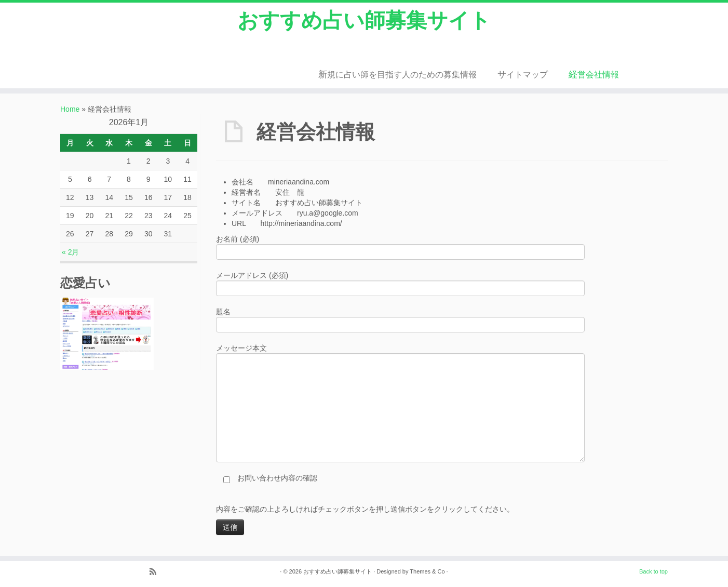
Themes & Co (427, 571)
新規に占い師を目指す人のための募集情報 (397, 75)
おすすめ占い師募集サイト (364, 20)
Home (70, 109)
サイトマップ (523, 75)
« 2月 (70, 252)
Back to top (653, 571)
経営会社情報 (594, 75)
